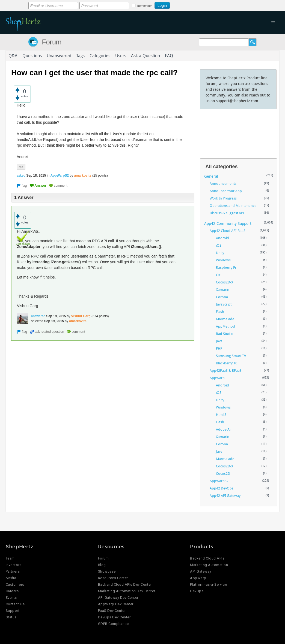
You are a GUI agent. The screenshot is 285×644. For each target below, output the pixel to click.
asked (21, 176)
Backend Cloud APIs (207, 558)
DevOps (197, 591)
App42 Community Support (228, 223)
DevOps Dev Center (114, 617)
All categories (222, 167)
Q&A (13, 56)
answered (38, 316)
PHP (219, 348)
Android (222, 238)
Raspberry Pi (226, 267)
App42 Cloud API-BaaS (228, 231)
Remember (144, 6)
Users (121, 56)
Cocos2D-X (225, 282)
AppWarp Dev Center (116, 604)
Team (10, 558)
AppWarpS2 (60, 176)
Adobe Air (224, 429)
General (211, 176)
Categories (100, 56)
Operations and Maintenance (233, 205)
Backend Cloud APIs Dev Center (125, 584)
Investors (14, 565)
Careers (12, 591)
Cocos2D (223, 473)
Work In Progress (223, 198)
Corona (222, 297)
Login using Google (183, 5)
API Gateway (201, 571)
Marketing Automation (209, 565)
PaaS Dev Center (112, 611)
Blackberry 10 (227, 363)
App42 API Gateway (225, 495)
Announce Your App (226, 191)
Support (13, 611)
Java (219, 341)
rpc (21, 167)
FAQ (169, 56)
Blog (102, 565)
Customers (15, 584)
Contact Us (15, 604)
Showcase (107, 571)
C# (218, 275)
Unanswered (59, 56)
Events (11, 598)
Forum (52, 42)
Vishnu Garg (81, 316)
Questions (32, 56)
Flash (220, 312)
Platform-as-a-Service (208, 584)
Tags (80, 56)
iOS (219, 245)
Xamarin (223, 289)
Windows (223, 260)
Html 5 (221, 415)
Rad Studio (225, 334)
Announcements (223, 183)
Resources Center (113, 578)
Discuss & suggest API (227, 213)
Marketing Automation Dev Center (127, 591)
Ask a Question (146, 56)
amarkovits (83, 176)
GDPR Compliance (113, 624)
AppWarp (217, 378)
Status (11, 617)
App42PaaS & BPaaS (226, 370)
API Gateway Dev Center (118, 598)
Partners (13, 571)
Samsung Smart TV (231, 356)
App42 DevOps (222, 488)
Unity (220, 253)
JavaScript (224, 304)
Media (11, 578)
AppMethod (225, 326)
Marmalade (225, 319)
